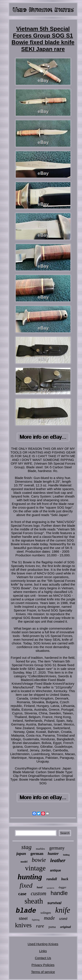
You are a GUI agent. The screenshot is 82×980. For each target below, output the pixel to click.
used (63, 919)
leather (58, 860)
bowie (39, 860)
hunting (30, 877)
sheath (34, 901)
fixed (26, 885)
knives (23, 925)
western (51, 888)
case (22, 894)
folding (66, 855)
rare (40, 926)
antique (56, 870)
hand (39, 887)
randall (52, 879)
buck (65, 879)
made (49, 918)
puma (52, 927)
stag (27, 847)
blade (26, 911)
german (37, 854)
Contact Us (43, 958)
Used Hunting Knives (43, 944)
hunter (53, 854)
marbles (40, 849)
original (65, 927)
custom (39, 893)
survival (54, 903)
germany (57, 848)
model (24, 862)
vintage (35, 868)
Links (43, 951)
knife (63, 910)
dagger (62, 887)
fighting (36, 920)
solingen (46, 913)
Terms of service (43, 972)
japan (21, 853)
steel (23, 918)
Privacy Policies (43, 965)
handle (59, 893)
